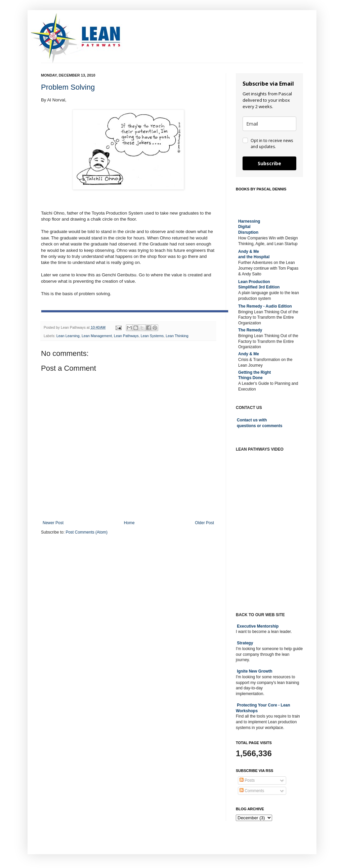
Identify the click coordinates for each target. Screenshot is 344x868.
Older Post (204, 523)
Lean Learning (68, 336)
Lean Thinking (177, 336)
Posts (247, 780)
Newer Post (53, 523)
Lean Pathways (126, 336)
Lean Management (97, 336)
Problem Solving (68, 87)
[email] (269, 124)
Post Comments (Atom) (87, 532)
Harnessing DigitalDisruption (249, 227)
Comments (252, 791)
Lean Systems (152, 336)
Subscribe (269, 163)
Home (129, 523)
